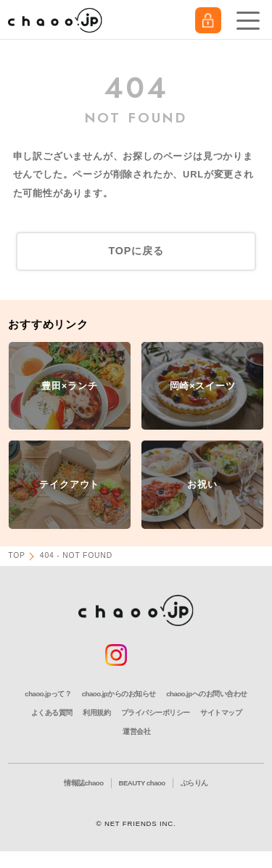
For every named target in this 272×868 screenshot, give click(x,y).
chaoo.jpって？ (48, 694)
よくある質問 (52, 713)
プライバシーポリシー (156, 713)
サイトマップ (221, 713)
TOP (17, 555)
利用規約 (96, 713)
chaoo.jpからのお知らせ (119, 694)
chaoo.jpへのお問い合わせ (206, 694)
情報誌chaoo (83, 783)
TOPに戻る (136, 251)
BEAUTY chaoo (142, 783)
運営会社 (136, 731)
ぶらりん (194, 783)
